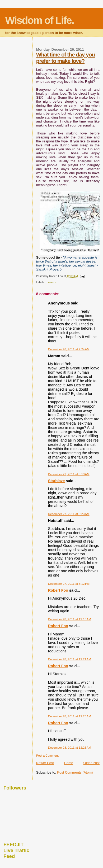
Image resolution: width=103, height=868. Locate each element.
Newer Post (45, 763)
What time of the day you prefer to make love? (65, 58)
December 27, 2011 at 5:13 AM (69, 474)
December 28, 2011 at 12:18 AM (70, 619)
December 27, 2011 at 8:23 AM (69, 514)
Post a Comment (47, 756)
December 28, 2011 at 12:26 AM (70, 748)
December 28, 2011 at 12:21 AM (70, 659)
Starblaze (57, 481)
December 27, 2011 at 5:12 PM (69, 584)
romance (51, 282)
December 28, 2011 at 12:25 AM (70, 716)
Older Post (92, 763)
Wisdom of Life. (40, 20)
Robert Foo (58, 590)
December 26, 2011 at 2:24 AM (69, 349)
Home (69, 763)
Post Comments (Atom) (75, 772)
